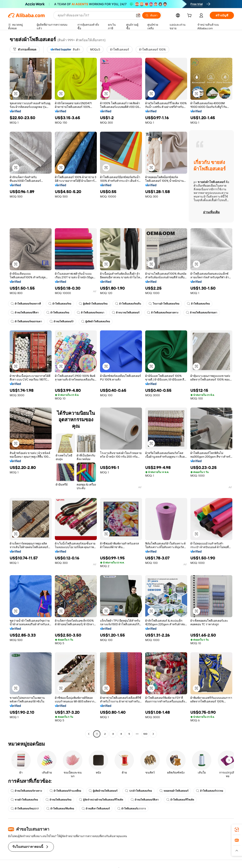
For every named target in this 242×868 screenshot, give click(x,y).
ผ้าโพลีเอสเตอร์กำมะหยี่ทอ (65, 791)
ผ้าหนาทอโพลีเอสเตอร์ (126, 313)
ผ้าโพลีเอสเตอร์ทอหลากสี (26, 304)
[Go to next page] (153, 734)
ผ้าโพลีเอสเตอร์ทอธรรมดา (26, 322)
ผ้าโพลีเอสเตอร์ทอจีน (128, 304)
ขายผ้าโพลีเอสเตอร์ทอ (24, 800)
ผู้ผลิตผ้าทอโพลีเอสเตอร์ (103, 791)
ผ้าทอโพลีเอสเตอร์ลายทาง (26, 791)
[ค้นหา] (151, 15)
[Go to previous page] (89, 734)
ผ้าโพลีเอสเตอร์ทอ (60, 304)
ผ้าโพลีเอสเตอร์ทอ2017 (25, 809)
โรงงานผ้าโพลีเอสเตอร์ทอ (164, 304)
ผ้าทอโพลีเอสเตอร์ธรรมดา (202, 313)
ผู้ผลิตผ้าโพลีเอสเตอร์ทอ (93, 304)
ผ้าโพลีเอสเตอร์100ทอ (210, 791)
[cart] (190, 16)
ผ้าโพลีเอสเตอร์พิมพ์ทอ (60, 809)
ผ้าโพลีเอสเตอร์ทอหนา (91, 313)
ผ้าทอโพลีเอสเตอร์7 (62, 322)
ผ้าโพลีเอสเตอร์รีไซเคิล (180, 800)
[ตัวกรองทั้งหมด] (25, 49)
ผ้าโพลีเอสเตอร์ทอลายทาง (163, 313)
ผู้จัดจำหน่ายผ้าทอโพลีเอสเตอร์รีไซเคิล (101, 800)
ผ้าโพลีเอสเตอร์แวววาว (132, 809)
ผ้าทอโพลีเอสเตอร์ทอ (58, 800)
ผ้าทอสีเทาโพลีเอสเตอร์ (96, 809)
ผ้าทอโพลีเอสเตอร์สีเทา (25, 313)
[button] (138, 15)
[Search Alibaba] (95, 15)
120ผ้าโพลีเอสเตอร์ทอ (138, 791)
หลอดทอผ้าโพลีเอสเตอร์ (174, 791)
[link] (237, 830)
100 (145, 734)
